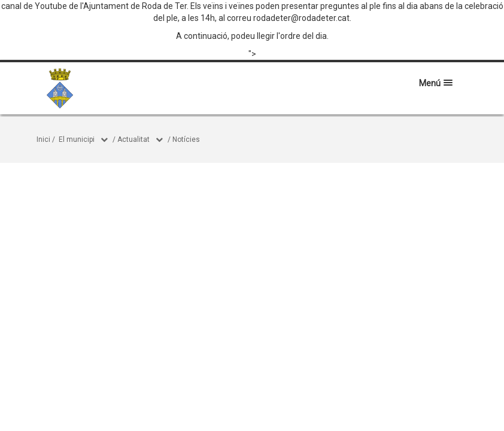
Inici (43, 139)
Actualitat (133, 139)
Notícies (186, 139)
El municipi (77, 139)
